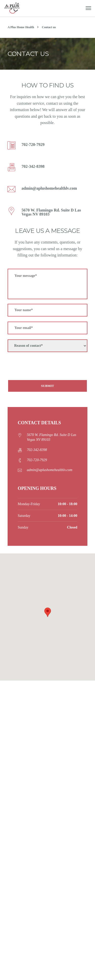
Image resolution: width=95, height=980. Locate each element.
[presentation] (46, 367)
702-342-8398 (37, 450)
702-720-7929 (37, 460)
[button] (48, 612)
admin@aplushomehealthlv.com (50, 470)
